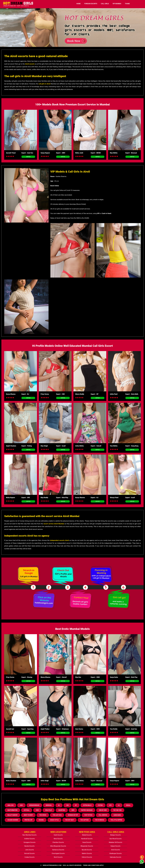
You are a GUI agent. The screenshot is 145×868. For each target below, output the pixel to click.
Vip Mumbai (117, 4)
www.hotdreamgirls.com (52, 865)
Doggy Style (54, 820)
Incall (128, 805)
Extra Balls (87, 805)
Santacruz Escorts (58, 850)
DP (76, 805)
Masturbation (12, 810)
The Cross (43, 815)
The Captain (84, 820)
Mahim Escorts (87, 853)
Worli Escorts (58, 857)
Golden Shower (13, 820)
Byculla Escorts (87, 850)
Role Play (49, 810)
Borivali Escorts (30, 853)
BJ (59, 805)
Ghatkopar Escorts (116, 853)
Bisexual (49, 805)
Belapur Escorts (116, 835)
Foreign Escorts (91, 4)
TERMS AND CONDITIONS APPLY (93, 865)
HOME (78, 4)
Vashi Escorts (58, 835)
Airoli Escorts (116, 850)
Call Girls (105, 4)
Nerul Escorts (58, 839)
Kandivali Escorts (87, 839)
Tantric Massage (87, 810)
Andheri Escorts (29, 839)
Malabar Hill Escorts (116, 842)
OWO (37, 810)
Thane (127, 4)
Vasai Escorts (87, 842)
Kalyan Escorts (116, 846)
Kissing (41, 820)
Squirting (62, 810)
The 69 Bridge (100, 820)
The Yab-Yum (117, 810)
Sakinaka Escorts (116, 857)
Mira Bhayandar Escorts (58, 846)
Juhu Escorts (29, 850)
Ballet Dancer (12, 815)
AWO (21, 805)
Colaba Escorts (29, 857)
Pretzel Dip (28, 820)
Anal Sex (10, 805)
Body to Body (28, 815)
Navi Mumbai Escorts (29, 835)
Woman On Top (73, 815)
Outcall (27, 810)
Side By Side (103, 810)
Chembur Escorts (58, 842)
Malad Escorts (87, 835)
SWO (73, 810)
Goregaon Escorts (29, 842)
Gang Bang (117, 815)
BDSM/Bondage (34, 805)
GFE (110, 805)
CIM (67, 805)
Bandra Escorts (29, 846)
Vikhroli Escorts (87, 857)
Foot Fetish (88, 815)
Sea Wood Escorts (116, 839)
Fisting (100, 805)
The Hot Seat (69, 820)
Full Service (103, 815)
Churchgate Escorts (58, 853)
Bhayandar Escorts (87, 846)
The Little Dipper (116, 820)
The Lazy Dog (57, 815)
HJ (119, 805)
